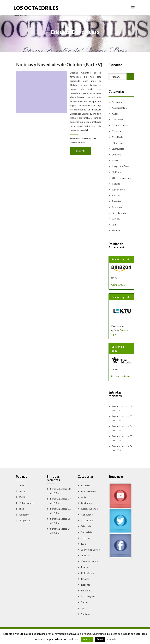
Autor (115, 114)
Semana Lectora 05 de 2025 (122, 438)
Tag (114, 225)
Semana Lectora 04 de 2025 (122, 448)
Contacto (25, 515)
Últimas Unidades (121, 376)
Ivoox (115, 160)
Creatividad (118, 137)
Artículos (117, 102)
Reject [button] (100, 639)
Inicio (22, 485)
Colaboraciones (120, 125)
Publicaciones (27, 503)
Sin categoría (119, 213)
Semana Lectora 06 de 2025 (122, 428)
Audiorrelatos (119, 108)
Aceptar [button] (87, 639)
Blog (22, 509)
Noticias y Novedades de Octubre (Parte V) (59, 66)
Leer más (111, 639)
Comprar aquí (118, 285)
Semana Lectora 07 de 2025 (122, 418)
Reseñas (117, 201)
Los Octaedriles (36, 8)
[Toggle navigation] (133, 8)
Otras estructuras (122, 178)
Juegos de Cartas (121, 166)
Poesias (116, 184)
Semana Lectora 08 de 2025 (122, 408)
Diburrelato (118, 143)
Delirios (23, 497)
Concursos (118, 131)
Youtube (117, 230)
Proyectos (25, 520)
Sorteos (116, 219)
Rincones (117, 207)
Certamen (117, 119)
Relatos (116, 195)
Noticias (81, 141)
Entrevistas (118, 149)
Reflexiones (118, 190)
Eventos (116, 155)
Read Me (80, 149)
